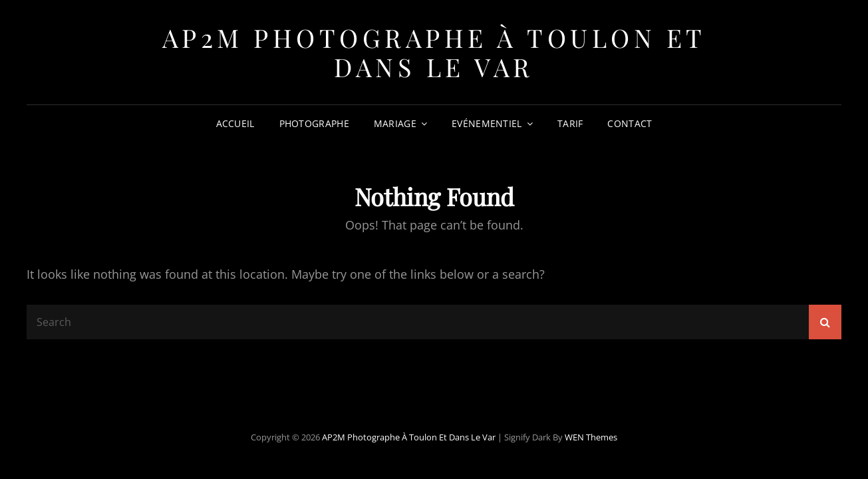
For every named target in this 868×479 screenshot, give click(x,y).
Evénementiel (487, 123)
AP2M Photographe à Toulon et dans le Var (434, 52)
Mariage (395, 123)
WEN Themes (591, 437)
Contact (630, 123)
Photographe (314, 123)
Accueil (235, 123)
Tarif (570, 123)
